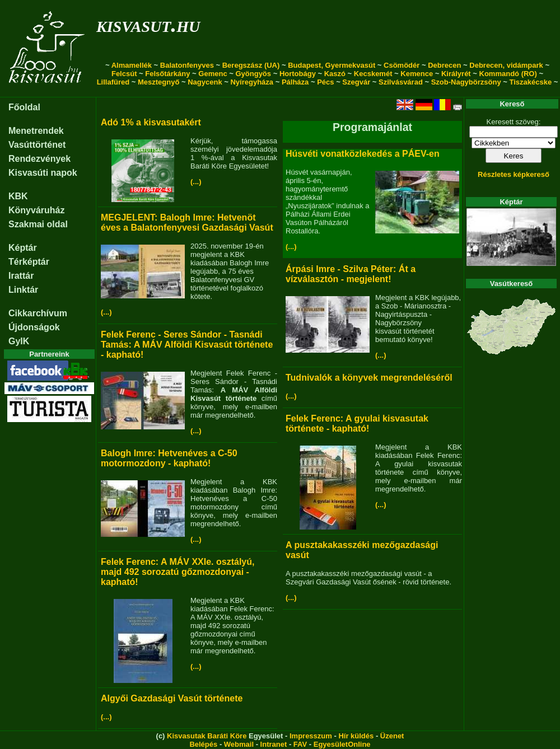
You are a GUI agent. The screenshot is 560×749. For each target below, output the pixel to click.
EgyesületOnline (342, 744)
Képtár (23, 248)
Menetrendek (36, 131)
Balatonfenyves (187, 65)
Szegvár (356, 82)
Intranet (274, 744)
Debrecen (444, 65)
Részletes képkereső (514, 174)
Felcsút (124, 74)
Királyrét (456, 74)
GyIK (19, 341)
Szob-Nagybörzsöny (466, 82)
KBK (18, 196)
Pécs (325, 82)
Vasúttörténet (37, 145)
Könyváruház (36, 210)
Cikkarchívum (38, 313)
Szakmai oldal (38, 224)
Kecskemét (373, 74)
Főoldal (24, 107)
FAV (300, 744)
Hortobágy (298, 74)
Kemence (417, 74)
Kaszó (335, 74)
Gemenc (213, 74)
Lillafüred (113, 82)
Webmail (239, 744)
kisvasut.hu (148, 24)
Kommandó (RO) (508, 74)
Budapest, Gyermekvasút (332, 65)
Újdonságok (34, 327)
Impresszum (311, 736)
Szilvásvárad (401, 82)
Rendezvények (39, 159)
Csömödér (402, 65)
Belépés (203, 744)
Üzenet (392, 736)
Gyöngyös (253, 74)
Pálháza (295, 82)
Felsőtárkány (167, 74)
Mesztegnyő (158, 82)
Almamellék (132, 65)
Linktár (23, 290)
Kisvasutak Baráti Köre (207, 736)
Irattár (21, 276)
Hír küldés (356, 736)
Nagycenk (205, 82)
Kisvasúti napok (43, 173)
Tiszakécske (530, 82)
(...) (196, 182)
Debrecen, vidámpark (506, 65)
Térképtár (29, 262)
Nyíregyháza (252, 82)
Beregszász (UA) (251, 65)
